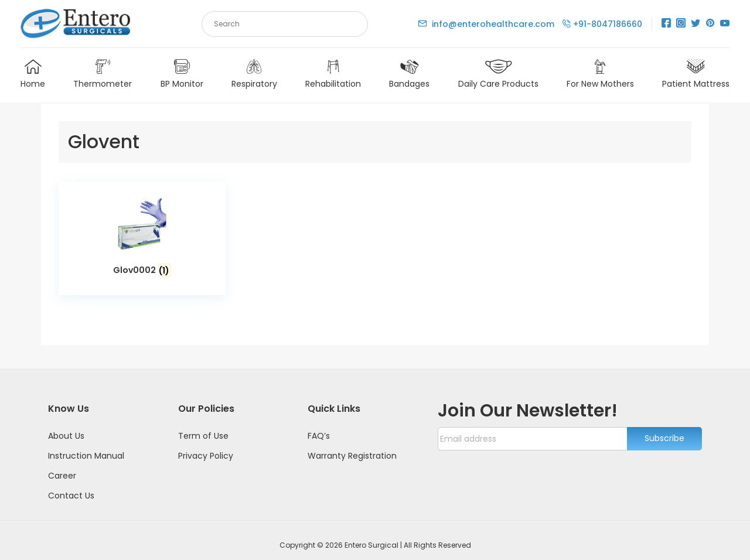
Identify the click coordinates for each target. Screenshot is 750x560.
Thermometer (103, 75)
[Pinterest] (710, 24)
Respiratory (254, 75)
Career (62, 466)
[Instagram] (681, 24)
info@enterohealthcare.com (487, 24)
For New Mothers (600, 75)
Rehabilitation (333, 75)
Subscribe (664, 429)
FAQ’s (319, 426)
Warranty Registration (352, 446)
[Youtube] (725, 24)
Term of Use (203, 426)
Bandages (409, 75)
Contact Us (71, 486)
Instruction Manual (86, 446)
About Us (66, 426)
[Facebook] (666, 24)
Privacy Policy (206, 446)
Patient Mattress (696, 75)
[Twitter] (696, 24)
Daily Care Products (498, 75)
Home (33, 75)
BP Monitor (182, 75)
